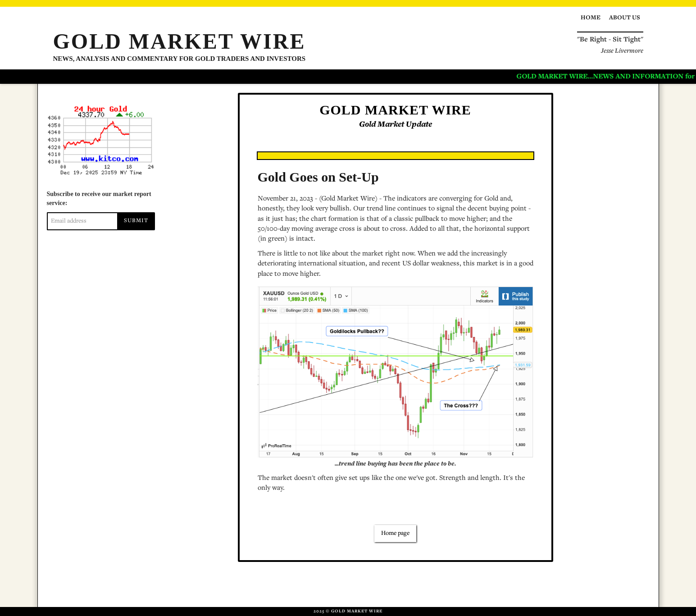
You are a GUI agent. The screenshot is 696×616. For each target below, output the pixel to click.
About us (625, 18)
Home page (395, 534)
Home (591, 18)
